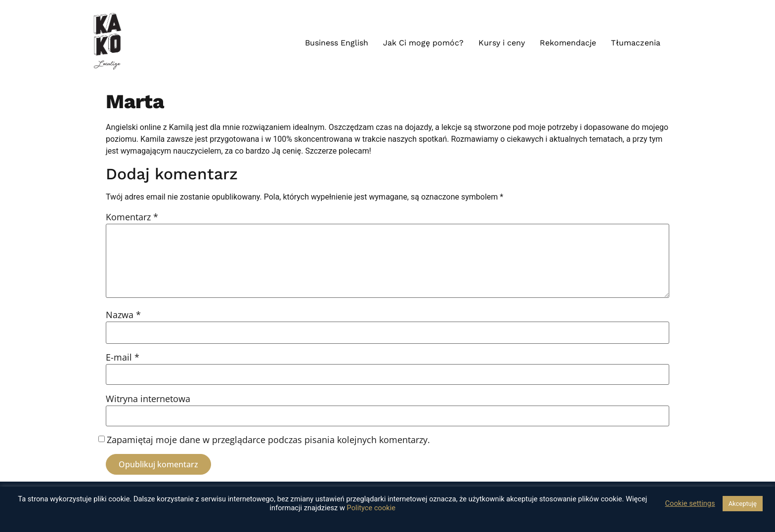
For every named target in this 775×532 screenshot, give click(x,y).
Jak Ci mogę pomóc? (423, 43)
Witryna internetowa (148, 399)
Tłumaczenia (636, 43)
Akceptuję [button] (743, 504)
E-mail (123, 357)
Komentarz (132, 217)
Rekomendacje (568, 43)
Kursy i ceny (502, 43)
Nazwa (123, 315)
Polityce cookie (371, 508)
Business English (337, 43)
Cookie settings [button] (690, 503)
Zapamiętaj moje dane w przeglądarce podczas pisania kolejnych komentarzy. (268, 440)
